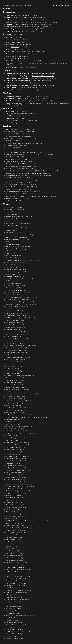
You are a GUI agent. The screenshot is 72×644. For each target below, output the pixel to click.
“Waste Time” (15, 47)
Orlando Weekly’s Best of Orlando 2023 (43, 78)
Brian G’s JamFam (19, 22)
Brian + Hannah (18, 20)
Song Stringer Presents (24, 17)
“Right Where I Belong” (18, 38)
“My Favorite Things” (17, 45)
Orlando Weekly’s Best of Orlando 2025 (43, 76)
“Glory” (13, 42)
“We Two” (14, 40)
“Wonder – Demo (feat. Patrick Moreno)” (23, 61)
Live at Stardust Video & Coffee (20, 54)
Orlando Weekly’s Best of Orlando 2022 (43, 80)
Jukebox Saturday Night (25, 29)
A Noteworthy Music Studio (30, 101)
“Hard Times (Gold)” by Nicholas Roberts (24, 63)
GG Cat (16, 24)
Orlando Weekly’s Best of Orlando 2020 (43, 85)
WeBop (51, 103)
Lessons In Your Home (28, 98)
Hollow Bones (15, 56)
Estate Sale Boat (19, 27)
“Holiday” (14, 58)
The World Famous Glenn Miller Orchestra (30, 31)
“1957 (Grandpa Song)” (18, 49)
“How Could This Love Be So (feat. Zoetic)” (23, 51)
